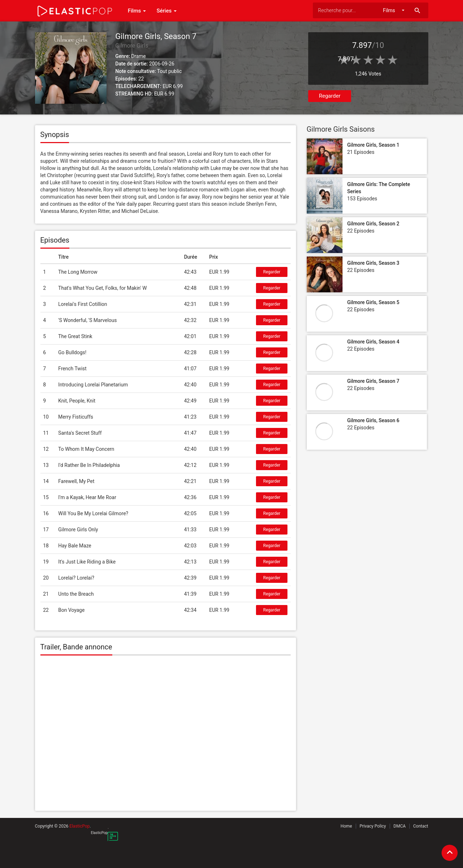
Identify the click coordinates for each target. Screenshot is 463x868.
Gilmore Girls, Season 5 (373, 302)
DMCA (400, 826)
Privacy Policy (373, 826)
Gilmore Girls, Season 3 (373, 263)
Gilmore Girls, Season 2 (373, 224)
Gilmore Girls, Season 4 (373, 342)
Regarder (330, 96)
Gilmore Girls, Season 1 (373, 145)
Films (137, 11)
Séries (167, 11)
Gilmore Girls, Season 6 (373, 420)
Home (346, 826)
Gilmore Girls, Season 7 (373, 381)
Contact (421, 826)
